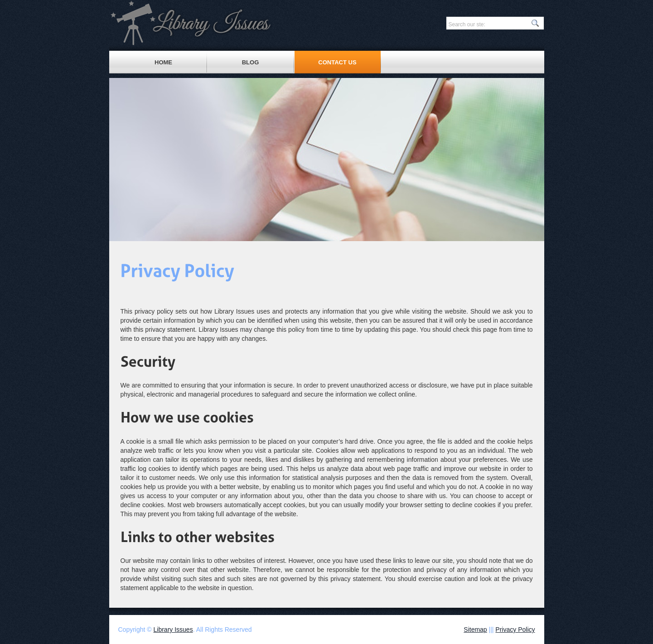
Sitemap (475, 629)
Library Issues (173, 629)
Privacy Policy (515, 629)
